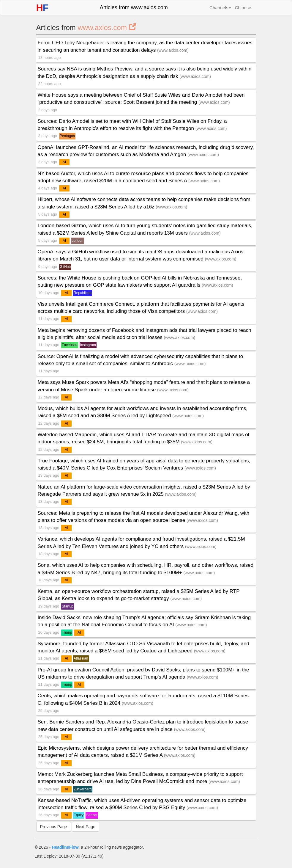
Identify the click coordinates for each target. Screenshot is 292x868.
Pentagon (67, 136)
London (78, 241)
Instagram (88, 345)
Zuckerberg (83, 789)
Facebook (70, 345)
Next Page (85, 827)
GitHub (65, 267)
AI (64, 162)
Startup (68, 606)
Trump (67, 632)
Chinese (243, 8)
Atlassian (81, 658)
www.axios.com (107, 28)
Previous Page (54, 827)
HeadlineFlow (65, 847)
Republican (83, 293)
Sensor (92, 815)
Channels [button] (220, 8)
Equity (79, 815)
